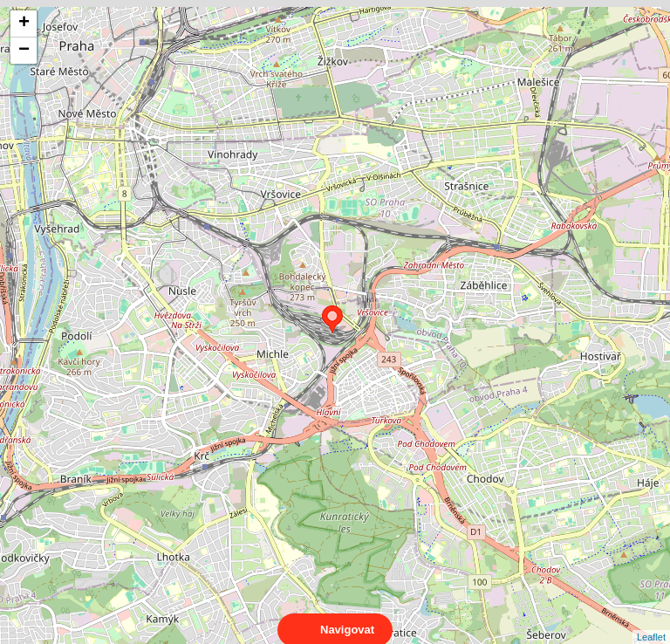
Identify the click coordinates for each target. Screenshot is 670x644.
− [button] (24, 51)
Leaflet (651, 621)
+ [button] (24, 24)
